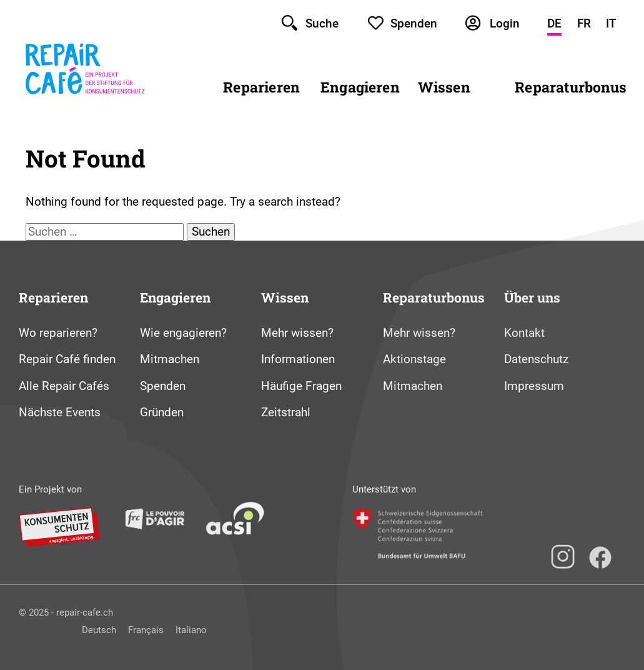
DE (554, 23)
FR (584, 23)
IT (611, 23)
